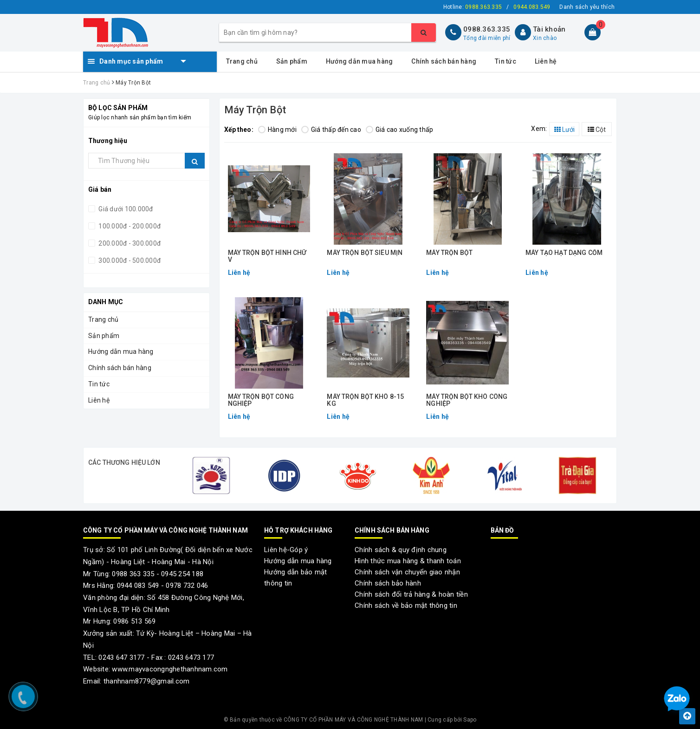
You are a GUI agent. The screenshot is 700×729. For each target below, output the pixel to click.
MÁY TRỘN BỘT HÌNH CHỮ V (267, 256)
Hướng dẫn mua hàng (360, 61)
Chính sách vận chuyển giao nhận (407, 572)
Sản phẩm (292, 61)
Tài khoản (549, 29)
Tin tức (506, 61)
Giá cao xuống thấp (400, 130)
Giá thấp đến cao (331, 130)
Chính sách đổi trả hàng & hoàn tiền (411, 594)
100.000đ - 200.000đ (129, 226)
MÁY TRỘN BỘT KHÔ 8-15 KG (365, 400)
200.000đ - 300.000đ (129, 243)
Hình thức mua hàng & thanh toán (408, 561)
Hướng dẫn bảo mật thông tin (295, 578)
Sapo (470, 720)
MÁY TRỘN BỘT (449, 253)
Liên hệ (546, 61)
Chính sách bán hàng (444, 61)
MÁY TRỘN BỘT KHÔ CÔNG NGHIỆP (467, 400)
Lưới (564, 130)
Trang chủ (242, 61)
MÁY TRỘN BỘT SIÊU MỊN (365, 253)
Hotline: (473, 7)
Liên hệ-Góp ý (286, 550)
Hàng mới (277, 130)
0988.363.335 (487, 29)
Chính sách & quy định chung (401, 550)
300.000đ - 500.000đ (129, 260)
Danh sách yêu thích (587, 7)
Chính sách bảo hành (388, 583)
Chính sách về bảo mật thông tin (406, 605)
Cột (597, 130)
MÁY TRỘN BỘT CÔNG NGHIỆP (261, 400)
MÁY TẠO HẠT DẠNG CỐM (564, 253)
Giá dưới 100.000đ (125, 209)
